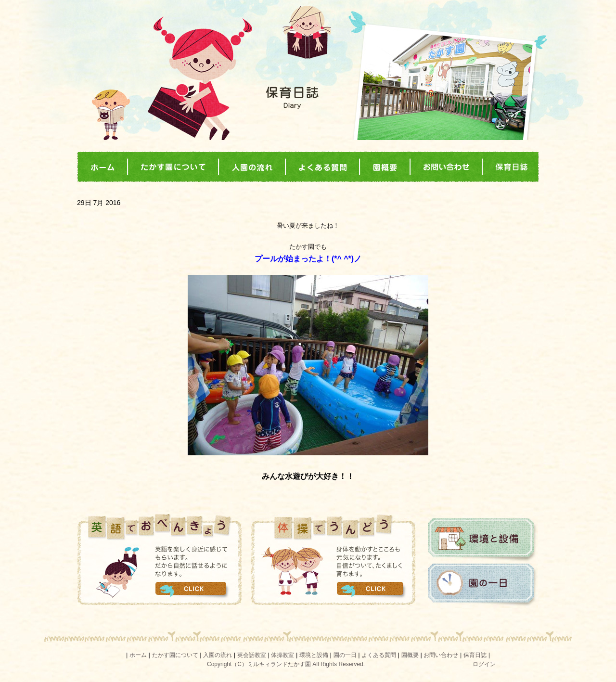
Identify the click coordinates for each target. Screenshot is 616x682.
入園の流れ (218, 655)
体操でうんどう (334, 559)
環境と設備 (483, 540)
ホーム (138, 655)
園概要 (410, 655)
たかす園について (175, 655)
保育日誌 (475, 655)
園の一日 (483, 585)
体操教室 (282, 655)
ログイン (484, 664)
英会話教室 (252, 655)
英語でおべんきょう (160, 559)
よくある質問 (379, 655)
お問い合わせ (441, 655)
